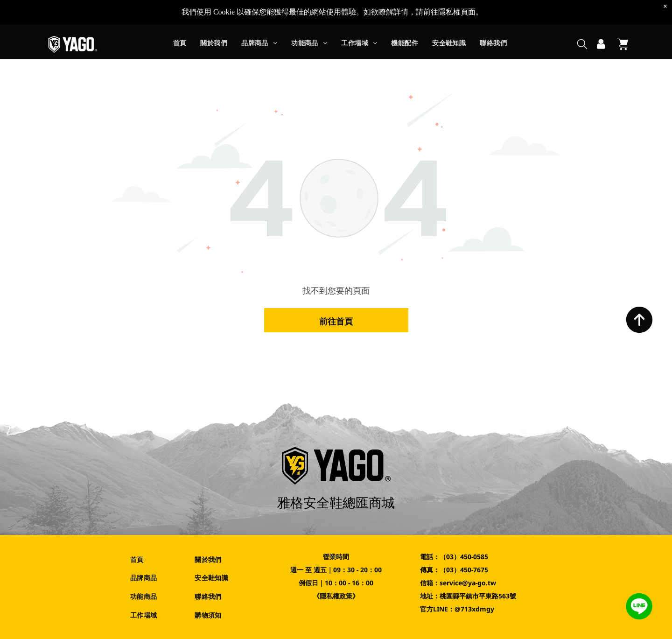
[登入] (601, 44)
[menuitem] (180, 45)
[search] (582, 45)
